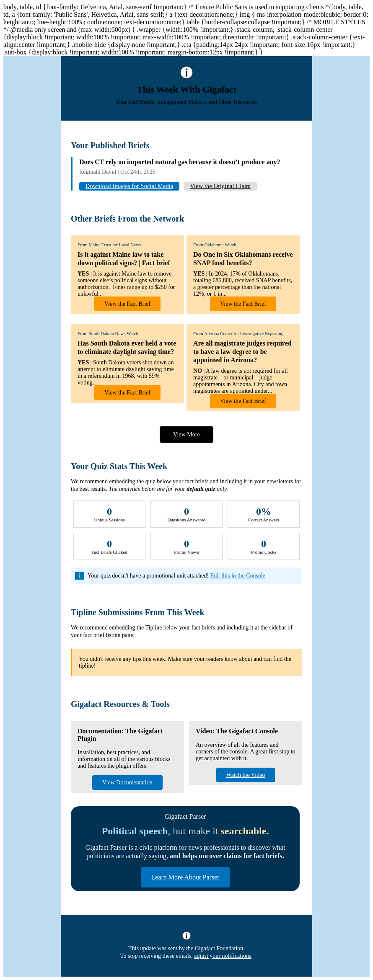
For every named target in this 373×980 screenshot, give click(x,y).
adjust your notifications (223, 956)
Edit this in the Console (238, 576)
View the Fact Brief (127, 304)
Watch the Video (246, 775)
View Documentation (127, 783)
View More (186, 435)
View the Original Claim (220, 186)
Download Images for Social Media (129, 186)
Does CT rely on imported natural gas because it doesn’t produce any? (180, 162)
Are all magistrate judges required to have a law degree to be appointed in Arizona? (242, 352)
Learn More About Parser (185, 877)
